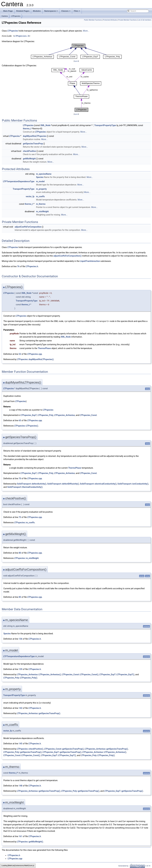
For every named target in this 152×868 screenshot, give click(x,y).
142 (21, 708)
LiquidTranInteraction (90, 261)
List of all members (145, 20)
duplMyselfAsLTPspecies (35, 136)
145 (21, 743)
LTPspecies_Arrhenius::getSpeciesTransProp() (39, 713)
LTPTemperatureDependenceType (19, 181)
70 (20, 478)
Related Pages (23, 11)
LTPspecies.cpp (35, 354)
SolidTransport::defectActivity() (32, 484)
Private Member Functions (128, 20)
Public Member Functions (93, 20)
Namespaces (51, 12)
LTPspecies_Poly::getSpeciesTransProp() (23, 752)
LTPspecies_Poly (45, 415)
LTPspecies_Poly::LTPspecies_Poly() (20, 678)
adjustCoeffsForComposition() (68, 256)
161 (21, 836)
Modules (37, 11)
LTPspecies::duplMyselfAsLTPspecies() (35, 359)
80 (20, 553)
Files (77, 12)
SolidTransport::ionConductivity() (133, 484)
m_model (40, 181)
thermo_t (27, 129)
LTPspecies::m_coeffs (24, 522)
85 (20, 597)
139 (21, 669)
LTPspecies (16, 16)
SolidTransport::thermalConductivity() (25, 487)
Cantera (5, 16)
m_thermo (41, 204)
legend (76, 61)
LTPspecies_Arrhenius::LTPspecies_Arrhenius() (39, 674)
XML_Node (45, 125)
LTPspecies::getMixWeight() (30, 841)
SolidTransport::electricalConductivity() (98, 484)
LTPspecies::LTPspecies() (26, 426)
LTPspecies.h (22, 36)
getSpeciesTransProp (33, 144)
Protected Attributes (110, 20)
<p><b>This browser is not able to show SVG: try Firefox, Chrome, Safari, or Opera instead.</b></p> (76, 51)
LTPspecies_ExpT (29, 415)
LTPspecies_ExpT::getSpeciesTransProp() (62, 752)
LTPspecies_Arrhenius (64, 415)
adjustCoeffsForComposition (28, 227)
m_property (41, 189)
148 (21, 786)
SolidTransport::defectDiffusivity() (63, 484)
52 (20, 354)
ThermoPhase (44, 348)
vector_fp (30, 196)
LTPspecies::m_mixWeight (26, 558)
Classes (66, 12)
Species (40, 177)
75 (20, 517)
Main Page (8, 11)
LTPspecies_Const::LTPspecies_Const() (80, 674)
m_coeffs (40, 196)
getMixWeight (29, 159)
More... (86, 31)
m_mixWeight (42, 211)
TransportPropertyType (105, 125)
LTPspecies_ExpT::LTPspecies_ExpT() (117, 674)
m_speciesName (44, 174)
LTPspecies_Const (88, 415)
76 (18, 266)
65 (20, 420)
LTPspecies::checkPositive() (30, 749)
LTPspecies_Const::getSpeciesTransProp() (64, 749)
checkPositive (29, 151)
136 (21, 639)
